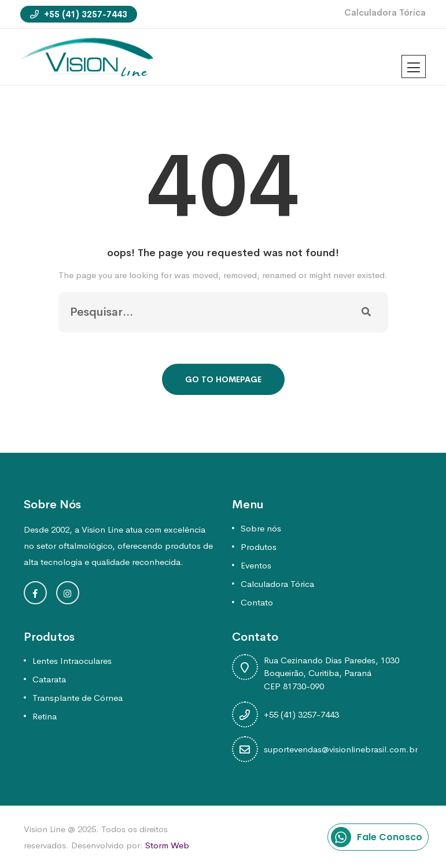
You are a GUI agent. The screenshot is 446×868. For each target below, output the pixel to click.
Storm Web (167, 845)
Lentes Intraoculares (72, 661)
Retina (45, 716)
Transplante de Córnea (78, 698)
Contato (257, 602)
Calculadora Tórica (385, 12)
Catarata (49, 679)
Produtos (259, 547)
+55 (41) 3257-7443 (79, 14)
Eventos (256, 565)
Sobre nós (261, 528)
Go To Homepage (223, 379)
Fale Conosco (377, 837)
